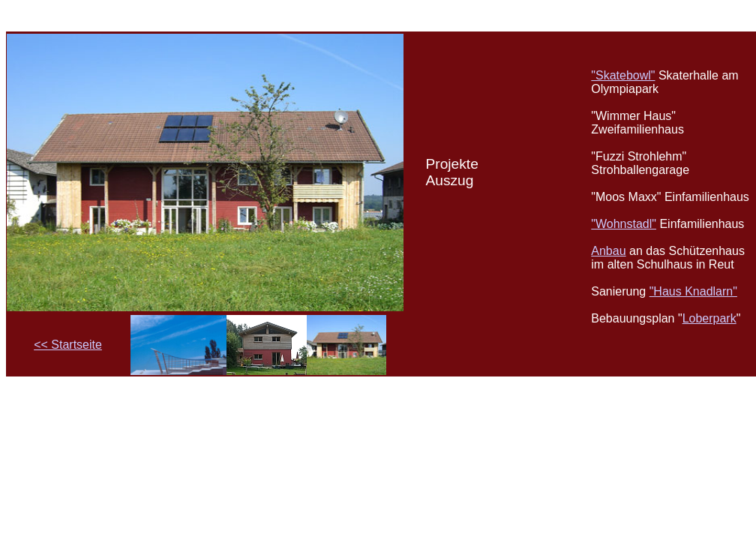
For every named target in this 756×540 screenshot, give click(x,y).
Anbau (608, 251)
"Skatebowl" (623, 75)
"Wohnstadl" (624, 224)
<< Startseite (68, 345)
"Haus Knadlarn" (693, 291)
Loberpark (709, 318)
